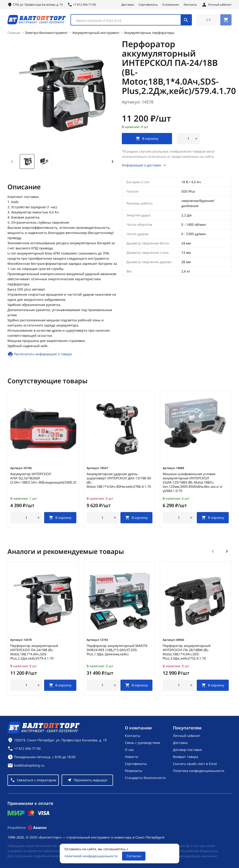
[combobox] (131, 21)
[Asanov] (37, 828)
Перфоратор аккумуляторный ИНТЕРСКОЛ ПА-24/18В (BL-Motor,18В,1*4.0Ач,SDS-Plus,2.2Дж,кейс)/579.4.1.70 (34, 654)
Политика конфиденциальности (199, 771)
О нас (129, 750)
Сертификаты (148, 5)
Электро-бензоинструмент (46, 34)
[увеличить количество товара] (196, 140)
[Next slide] (112, 163)
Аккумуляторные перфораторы (149, 34)
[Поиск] (186, 21)
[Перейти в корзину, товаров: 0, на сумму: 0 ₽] (214, 21)
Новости (132, 757)
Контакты (190, 5)
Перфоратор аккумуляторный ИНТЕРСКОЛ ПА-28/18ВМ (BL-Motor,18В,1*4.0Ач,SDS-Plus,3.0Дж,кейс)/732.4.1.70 (187, 654)
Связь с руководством (142, 743)
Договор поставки (187, 750)
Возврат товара (186, 757)
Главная (14, 34)
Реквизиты (134, 771)
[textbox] (128, 21)
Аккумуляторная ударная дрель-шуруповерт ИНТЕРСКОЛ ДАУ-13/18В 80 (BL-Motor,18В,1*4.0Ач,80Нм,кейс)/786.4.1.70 (119, 482)
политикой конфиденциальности (91, 856)
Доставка (128, 5)
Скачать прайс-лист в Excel (195, 764)
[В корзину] (60, 519)
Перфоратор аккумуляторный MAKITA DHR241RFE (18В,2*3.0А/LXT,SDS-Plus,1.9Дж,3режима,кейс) (117, 652)
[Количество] (188, 140)
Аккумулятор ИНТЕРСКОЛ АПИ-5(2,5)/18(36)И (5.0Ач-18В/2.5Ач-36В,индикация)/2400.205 (43, 480)
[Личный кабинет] (216, 5)
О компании (171, 5)
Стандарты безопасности (145, 778)
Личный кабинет (187, 736)
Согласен (134, 856)
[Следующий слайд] (227, 553)
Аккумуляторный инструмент (96, 34)
